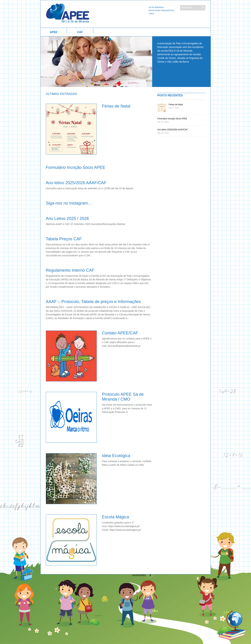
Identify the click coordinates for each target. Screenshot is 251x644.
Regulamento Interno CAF (70, 270)
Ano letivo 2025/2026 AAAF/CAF (76, 183)
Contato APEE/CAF (120, 333)
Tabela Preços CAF (64, 239)
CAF (80, 32)
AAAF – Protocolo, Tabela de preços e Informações (93, 302)
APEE (54, 32)
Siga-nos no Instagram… (69, 203)
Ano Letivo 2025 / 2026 (67, 218)
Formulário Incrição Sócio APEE (76, 167)
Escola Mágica (116, 517)
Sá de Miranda (156, 7)
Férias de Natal (116, 106)
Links (151, 14)
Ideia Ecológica (116, 456)
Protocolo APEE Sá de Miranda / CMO (123, 397)
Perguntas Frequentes (161, 10)
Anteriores (139, 575)
